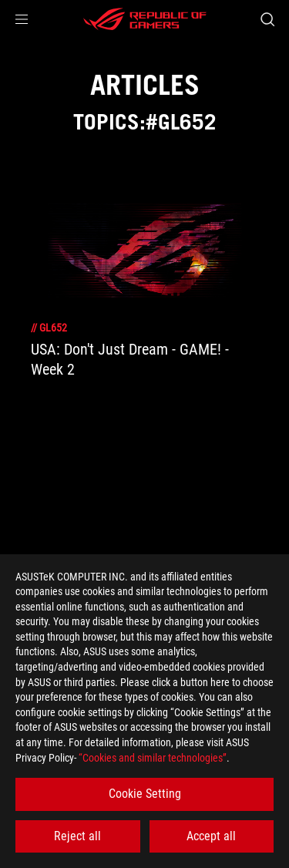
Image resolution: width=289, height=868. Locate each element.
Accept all (211, 836)
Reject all (77, 836)
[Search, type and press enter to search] (267, 19)
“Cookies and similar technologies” (153, 758)
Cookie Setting (145, 794)
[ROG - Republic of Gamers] (145, 19)
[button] (22, 19)
